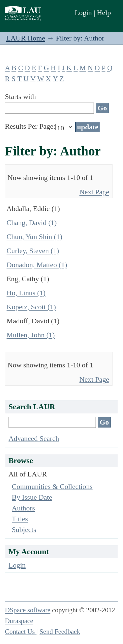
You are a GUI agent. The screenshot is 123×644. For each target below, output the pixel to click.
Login (83, 13)
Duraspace (19, 621)
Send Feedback (60, 632)
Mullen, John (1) (31, 335)
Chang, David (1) (32, 223)
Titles (20, 519)
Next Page (94, 192)
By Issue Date (32, 497)
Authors (23, 508)
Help (104, 13)
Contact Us (21, 632)
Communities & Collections (52, 486)
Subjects (24, 530)
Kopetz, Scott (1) (31, 307)
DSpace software (28, 610)
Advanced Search (34, 438)
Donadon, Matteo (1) (37, 265)
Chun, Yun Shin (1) (34, 237)
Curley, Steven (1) (33, 251)
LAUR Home (26, 38)
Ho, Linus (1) (26, 293)
